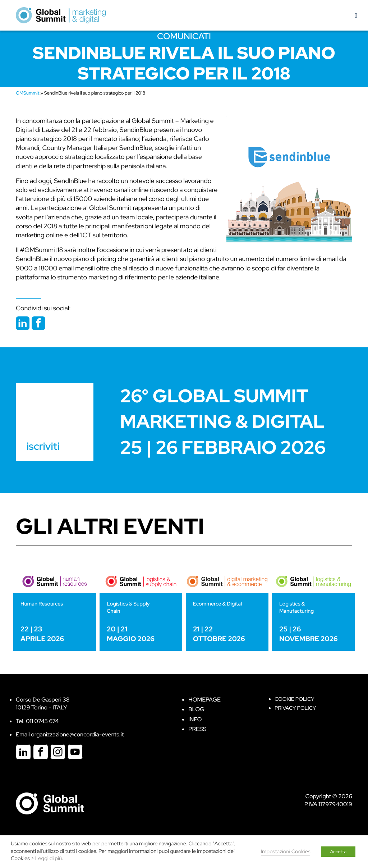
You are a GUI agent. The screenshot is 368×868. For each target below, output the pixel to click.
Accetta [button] (338, 852)
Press (197, 729)
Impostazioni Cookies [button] (286, 852)
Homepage (204, 700)
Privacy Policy (295, 708)
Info (195, 719)
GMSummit (28, 93)
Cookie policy (295, 699)
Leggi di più (49, 858)
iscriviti (43, 446)
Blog (196, 709)
